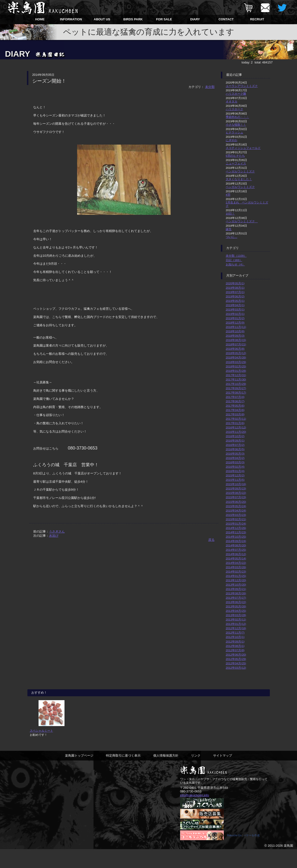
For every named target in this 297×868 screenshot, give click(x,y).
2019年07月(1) (235, 292)
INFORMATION (71, 19)
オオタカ (232, 101)
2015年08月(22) (236, 493)
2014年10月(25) (236, 537)
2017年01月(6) (235, 423)
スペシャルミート (41, 748)
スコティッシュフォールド (243, 148)
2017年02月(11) (236, 419)
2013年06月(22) (236, 602)
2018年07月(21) (236, 344)
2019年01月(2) (235, 318)
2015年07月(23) (236, 497)
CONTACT (226, 19)
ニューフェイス (236, 163)
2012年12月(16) (236, 628)
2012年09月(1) (235, 641)
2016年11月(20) (236, 432)
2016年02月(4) (235, 467)
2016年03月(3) (235, 462)
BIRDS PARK (133, 19)
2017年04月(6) (235, 410)
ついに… (232, 237)
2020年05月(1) (235, 283)
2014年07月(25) (236, 550)
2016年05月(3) (235, 453)
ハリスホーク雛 (236, 94)
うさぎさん (57, 531)
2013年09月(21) (236, 589)
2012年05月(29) (236, 659)
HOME (40, 19)
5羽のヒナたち (235, 156)
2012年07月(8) (235, 650)
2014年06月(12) (236, 554)
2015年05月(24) (236, 506)
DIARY (195, 19)
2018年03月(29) (236, 362)
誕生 (229, 229)
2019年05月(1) (235, 301)
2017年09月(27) (236, 388)
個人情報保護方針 (166, 773)
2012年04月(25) (236, 663)
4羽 (228, 195)
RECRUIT (257, 19)
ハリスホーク (234, 109)
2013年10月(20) (236, 585)
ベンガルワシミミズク (240, 171)
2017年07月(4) (235, 397)
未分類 (210, 87)
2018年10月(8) (235, 331)
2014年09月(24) (236, 541)
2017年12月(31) (236, 375)
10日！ (230, 213)
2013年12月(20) (236, 580)
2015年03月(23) (236, 515)
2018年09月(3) (235, 336)
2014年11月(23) (236, 532)
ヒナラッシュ (234, 132)
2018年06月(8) (235, 349)
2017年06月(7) (235, 401)
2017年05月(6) (235, 406)
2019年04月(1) (235, 305)
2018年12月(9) (235, 322)
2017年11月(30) (236, 379)
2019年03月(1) (235, 309)
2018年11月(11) (236, 327)
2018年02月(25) (236, 366)
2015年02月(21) (236, 519)
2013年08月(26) (236, 593)
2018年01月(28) (236, 371)
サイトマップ (223, 773)
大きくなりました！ (239, 179)
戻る (211, 540)
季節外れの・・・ (237, 117)
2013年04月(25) (236, 611)
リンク (196, 773)
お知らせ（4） (235, 264)
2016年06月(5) (235, 449)
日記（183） (234, 260)
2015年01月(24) (236, 523)
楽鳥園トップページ (79, 773)
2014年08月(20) (236, 545)
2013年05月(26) (236, 606)
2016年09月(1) (235, 440)
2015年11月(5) (235, 480)
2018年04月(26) (236, 357)
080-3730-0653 (191, 809)
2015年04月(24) (236, 510)
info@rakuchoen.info (195, 813)
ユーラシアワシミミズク (242, 86)
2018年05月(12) (236, 353)
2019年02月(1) (235, 314)
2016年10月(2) (235, 436)
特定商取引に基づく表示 (123, 773)
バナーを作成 (252, 854)
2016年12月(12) (236, 427)
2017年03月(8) (235, 414)
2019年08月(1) (235, 288)
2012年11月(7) (235, 632)
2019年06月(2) (235, 296)
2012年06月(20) (236, 655)
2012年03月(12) (236, 668)
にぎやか (232, 140)
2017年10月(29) (236, 384)
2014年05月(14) (236, 558)
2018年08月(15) (236, 340)
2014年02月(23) (236, 571)
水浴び (54, 536)
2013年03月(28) (236, 615)
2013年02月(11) (236, 619)
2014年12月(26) (236, 528)
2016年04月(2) (235, 458)
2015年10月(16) (236, 484)
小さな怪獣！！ (236, 125)
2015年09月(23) (236, 488)
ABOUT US (102, 19)
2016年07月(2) (235, 445)
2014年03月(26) (236, 567)
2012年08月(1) (235, 646)
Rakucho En (234, 854)
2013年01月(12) (236, 624)
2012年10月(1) (235, 637)
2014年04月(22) (236, 563)
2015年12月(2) (235, 475)
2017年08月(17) (236, 392)
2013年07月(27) (236, 598)
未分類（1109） (236, 256)
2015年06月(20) (236, 502)
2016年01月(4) (235, 471)
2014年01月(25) (236, 576)
